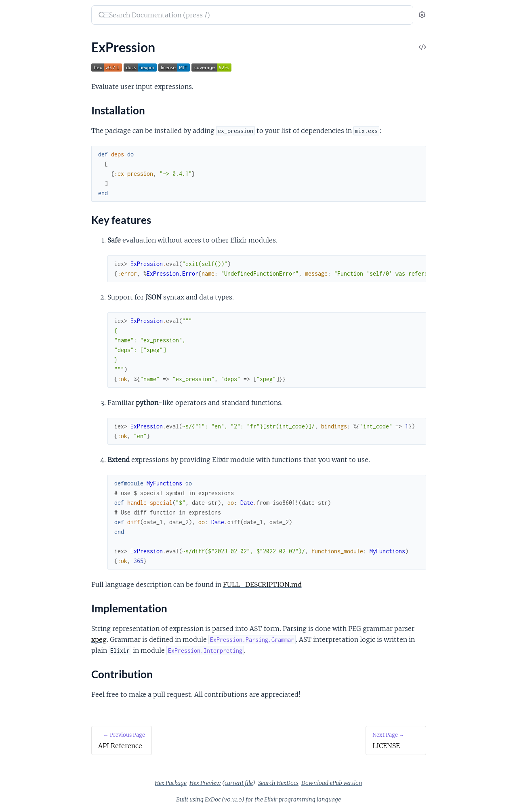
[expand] (113, 57)
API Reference (26, 56)
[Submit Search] (162, 16)
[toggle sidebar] (111, 16)
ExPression (22, 67)
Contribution (32, 111)
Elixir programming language (363, 799)
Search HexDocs (339, 783)
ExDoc (273, 799)
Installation (29, 81)
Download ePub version (392, 783)
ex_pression (27, 11)
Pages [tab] (15, 40)
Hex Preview (266, 783)
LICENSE (19, 125)
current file (299, 783)
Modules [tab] (45, 40)
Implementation (36, 101)
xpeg (160, 639)
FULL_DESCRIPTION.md (323, 584)
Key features (31, 91)
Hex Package (231, 783)
